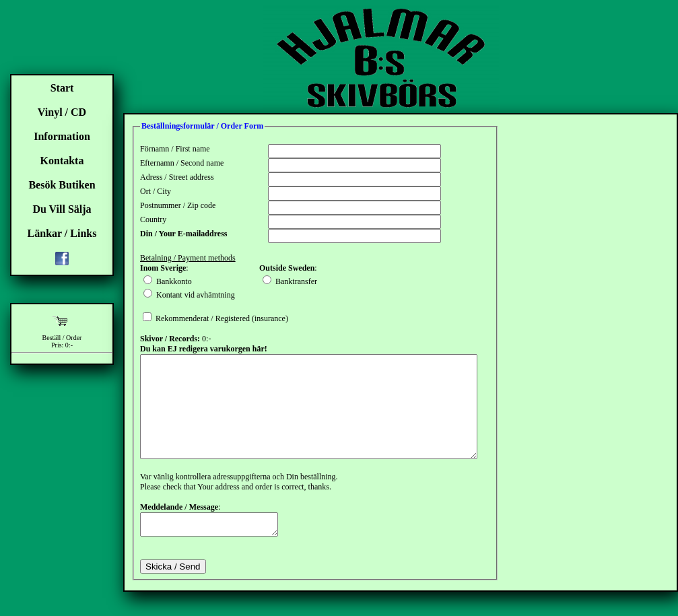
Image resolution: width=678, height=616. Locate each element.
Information (62, 136)
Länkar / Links (62, 233)
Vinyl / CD (62, 112)
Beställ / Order (62, 338)
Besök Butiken (62, 185)
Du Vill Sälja (62, 209)
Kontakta (62, 161)
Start (62, 88)
